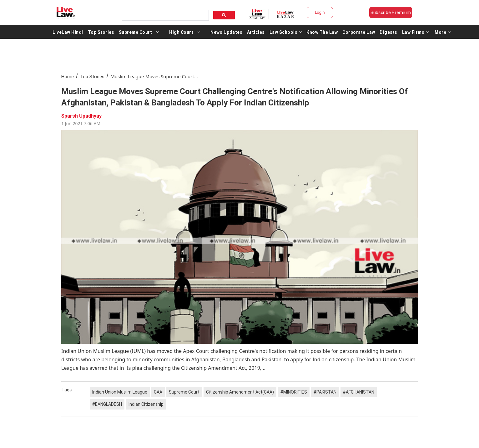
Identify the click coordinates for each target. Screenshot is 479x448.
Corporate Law (359, 32)
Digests (388, 32)
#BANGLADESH (107, 404)
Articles (256, 32)
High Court (181, 32)
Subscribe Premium (391, 13)
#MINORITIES (294, 392)
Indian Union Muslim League (120, 392)
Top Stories (101, 32)
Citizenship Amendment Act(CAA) (240, 392)
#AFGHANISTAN (359, 392)
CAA (158, 392)
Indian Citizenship (146, 404)
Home (68, 76)
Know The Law (322, 32)
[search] (165, 15)
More (443, 32)
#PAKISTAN (325, 392)
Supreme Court (136, 32)
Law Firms (416, 32)
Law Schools (286, 32)
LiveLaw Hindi (68, 32)
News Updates (226, 32)
